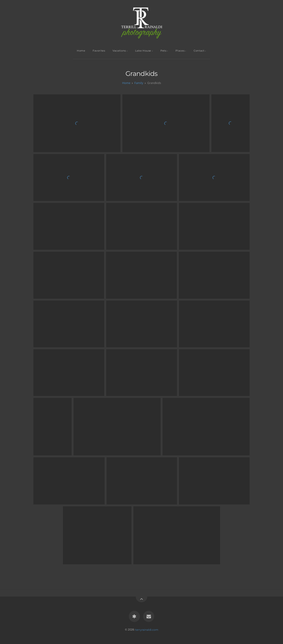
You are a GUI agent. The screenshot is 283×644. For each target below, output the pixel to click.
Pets (163, 51)
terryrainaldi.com (147, 630)
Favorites (99, 51)
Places (180, 51)
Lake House (143, 51)
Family (139, 83)
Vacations (119, 51)
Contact (199, 51)
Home (81, 51)
